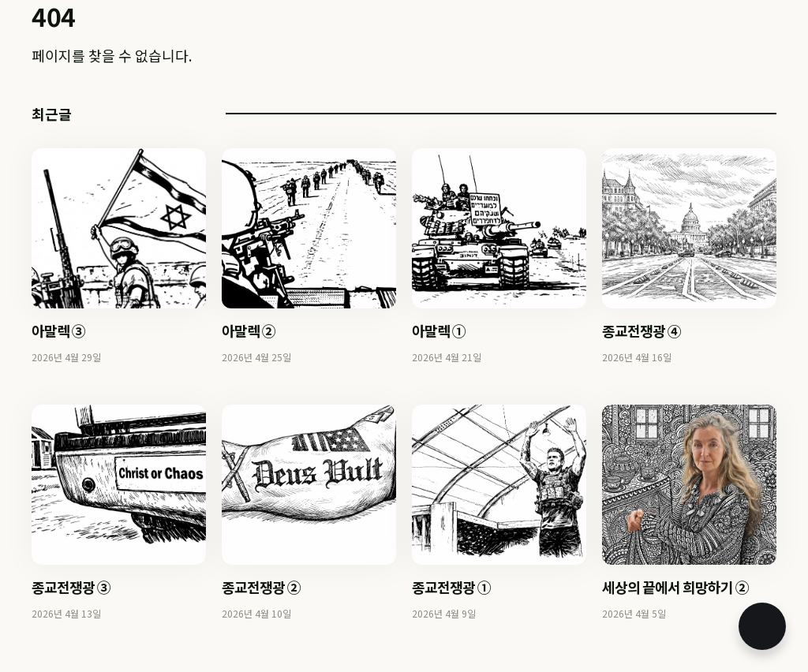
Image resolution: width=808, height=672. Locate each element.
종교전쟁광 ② (261, 587)
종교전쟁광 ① (451, 587)
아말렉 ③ (58, 330)
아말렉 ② (249, 330)
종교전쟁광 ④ (642, 330)
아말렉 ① (439, 330)
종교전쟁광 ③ (71, 587)
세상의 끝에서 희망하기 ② (675, 587)
